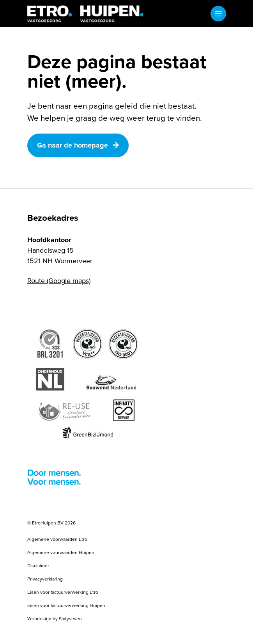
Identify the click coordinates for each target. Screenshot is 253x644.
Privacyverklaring (45, 579)
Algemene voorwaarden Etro (57, 539)
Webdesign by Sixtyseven (55, 619)
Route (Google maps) (59, 281)
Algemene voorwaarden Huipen (61, 553)
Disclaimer (38, 566)
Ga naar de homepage (78, 145)
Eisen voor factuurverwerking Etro (63, 592)
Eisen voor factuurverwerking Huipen (66, 605)
